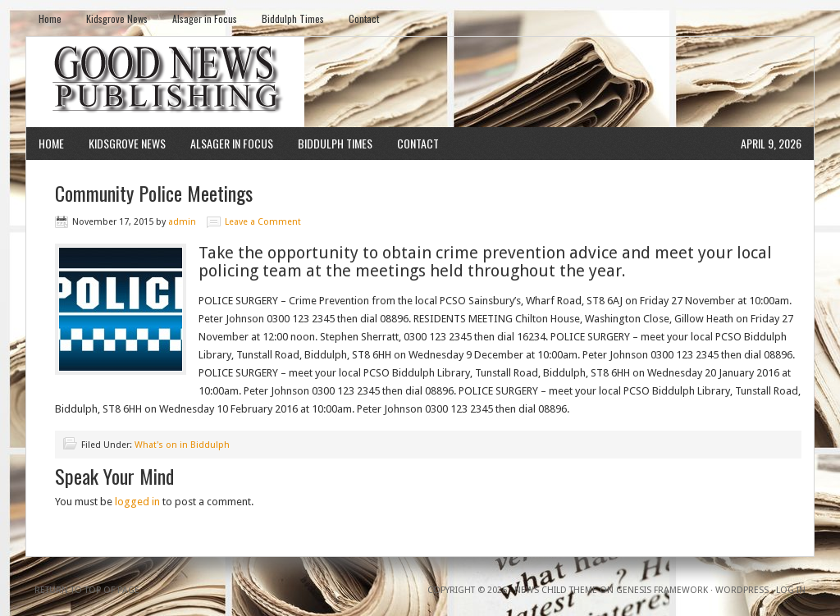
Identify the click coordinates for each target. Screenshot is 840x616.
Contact (364, 18)
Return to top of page (87, 590)
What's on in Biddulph (182, 445)
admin (182, 222)
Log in (791, 590)
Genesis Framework (662, 590)
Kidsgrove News (117, 18)
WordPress (742, 590)
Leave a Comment (263, 222)
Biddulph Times (293, 18)
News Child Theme (556, 590)
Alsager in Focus (205, 18)
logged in (137, 502)
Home (50, 18)
